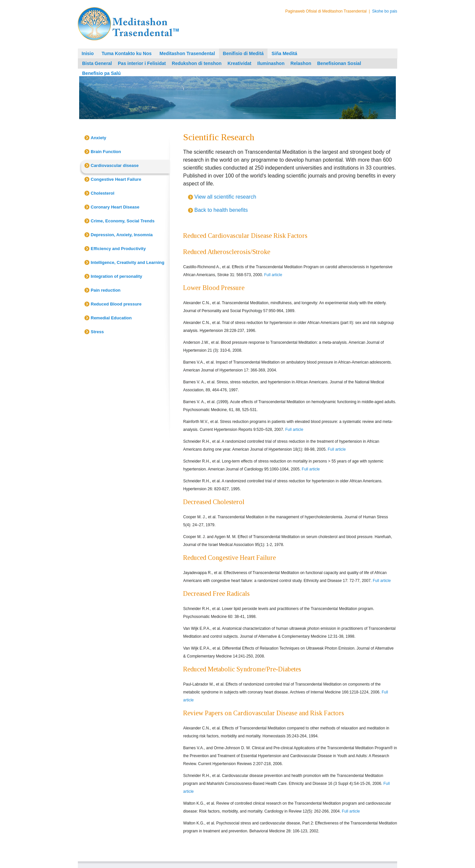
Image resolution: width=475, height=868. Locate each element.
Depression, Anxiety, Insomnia (122, 235)
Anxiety (98, 138)
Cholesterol (103, 193)
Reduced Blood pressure (116, 304)
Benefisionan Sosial (339, 63)
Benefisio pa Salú (101, 73)
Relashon (301, 63)
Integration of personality (116, 276)
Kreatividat (239, 63)
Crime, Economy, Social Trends (123, 221)
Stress (97, 332)
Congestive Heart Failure (116, 179)
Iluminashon (271, 63)
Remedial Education (111, 318)
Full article (273, 275)
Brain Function (106, 152)
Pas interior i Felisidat (142, 63)
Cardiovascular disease (115, 165)
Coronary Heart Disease (115, 207)
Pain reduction (106, 290)
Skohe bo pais (385, 11)
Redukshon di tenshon (197, 63)
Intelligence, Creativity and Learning (127, 262)
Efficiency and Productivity (118, 249)
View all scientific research (225, 197)
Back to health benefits (221, 210)
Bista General (97, 63)
